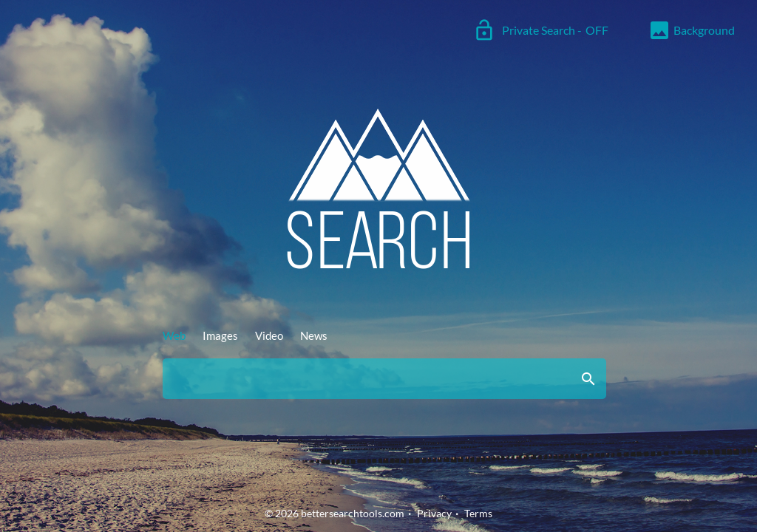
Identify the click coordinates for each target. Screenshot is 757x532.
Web (174, 335)
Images (220, 335)
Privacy (434, 513)
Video (269, 335)
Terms (478, 513)
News (314, 335)
